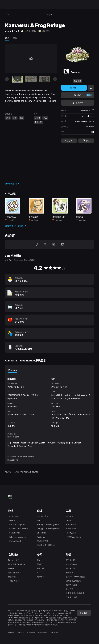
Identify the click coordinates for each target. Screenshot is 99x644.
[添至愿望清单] (78, 103)
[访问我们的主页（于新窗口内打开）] (36, 244)
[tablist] (49, 370)
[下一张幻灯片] (55, 79)
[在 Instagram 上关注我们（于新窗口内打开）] (54, 244)
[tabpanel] (49, 400)
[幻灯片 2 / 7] (31, 79)
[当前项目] (17, 79)
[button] (31, 184)
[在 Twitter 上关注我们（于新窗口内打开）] (45, 244)
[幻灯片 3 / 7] (44, 79)
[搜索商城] (8, 14)
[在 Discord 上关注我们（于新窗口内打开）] (63, 244)
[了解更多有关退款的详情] (93, 111)
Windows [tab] (12, 370)
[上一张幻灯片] (7, 79)
